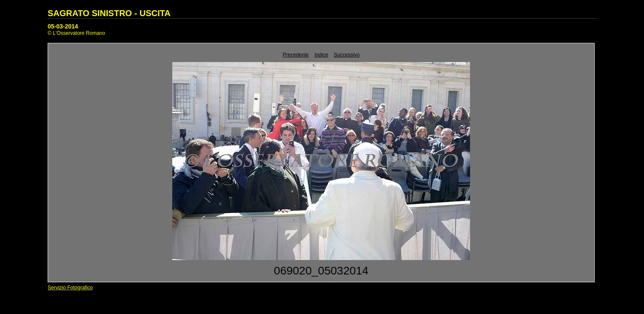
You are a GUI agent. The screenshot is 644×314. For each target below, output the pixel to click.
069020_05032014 (321, 271)
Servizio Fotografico (70, 288)
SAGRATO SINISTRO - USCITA (109, 13)
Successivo (347, 55)
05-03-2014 (63, 26)
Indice (321, 55)
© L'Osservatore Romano (76, 33)
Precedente (296, 55)
